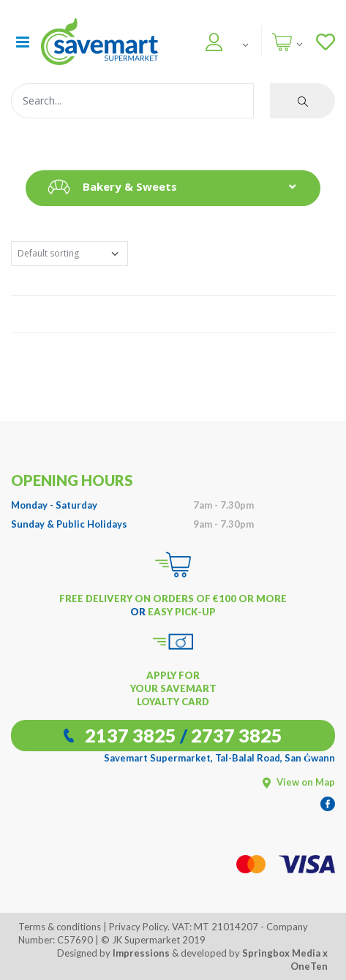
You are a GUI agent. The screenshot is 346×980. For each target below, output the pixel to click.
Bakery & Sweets (109, 187)
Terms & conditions (60, 927)
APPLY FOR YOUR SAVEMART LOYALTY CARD (173, 688)
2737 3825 (237, 735)
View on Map (299, 782)
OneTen (309, 966)
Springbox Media (281, 953)
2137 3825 (131, 735)
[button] (211, 40)
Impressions (141, 953)
